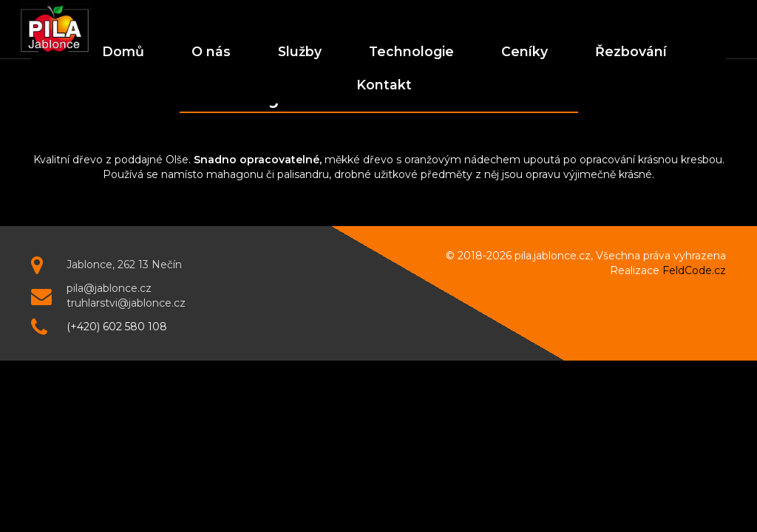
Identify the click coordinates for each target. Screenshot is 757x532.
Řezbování (631, 51)
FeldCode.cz (694, 270)
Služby (300, 51)
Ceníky (525, 51)
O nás (211, 51)
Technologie (411, 51)
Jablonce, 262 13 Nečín (124, 265)
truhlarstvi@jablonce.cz (126, 303)
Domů (123, 51)
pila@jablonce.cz (109, 288)
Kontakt (384, 85)
